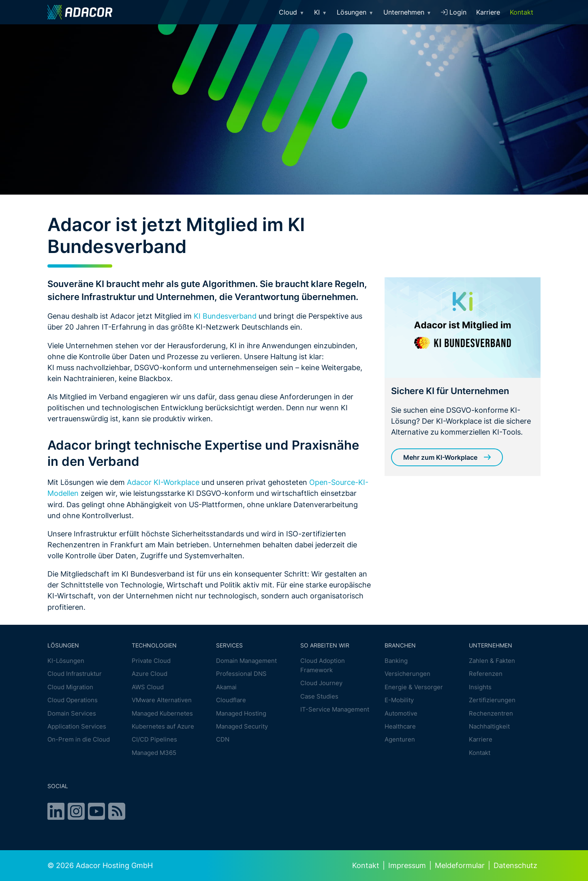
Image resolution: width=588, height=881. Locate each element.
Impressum (407, 865)
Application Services (77, 726)
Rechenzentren (491, 713)
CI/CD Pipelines (154, 740)
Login (454, 12)
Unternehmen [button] (407, 12)
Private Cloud (151, 661)
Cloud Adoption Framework (323, 665)
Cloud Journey (321, 683)
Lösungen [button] (355, 12)
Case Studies (319, 696)
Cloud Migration (70, 687)
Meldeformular (460, 865)
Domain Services (72, 713)
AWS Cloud (148, 687)
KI (321, 12)
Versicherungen (407, 674)
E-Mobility (399, 700)
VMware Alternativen (162, 700)
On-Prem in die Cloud (79, 740)
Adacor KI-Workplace (163, 482)
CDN (223, 740)
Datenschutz (515, 865)
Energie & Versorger (414, 687)
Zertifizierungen (492, 700)
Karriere (488, 12)
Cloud (292, 12)
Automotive (401, 713)
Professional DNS (241, 674)
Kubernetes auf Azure (163, 726)
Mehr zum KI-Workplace (440, 457)
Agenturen (400, 740)
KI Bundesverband (225, 316)
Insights (480, 687)
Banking (396, 661)
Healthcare (400, 726)
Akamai (226, 687)
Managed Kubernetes (162, 713)
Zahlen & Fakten (492, 661)
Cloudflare (231, 700)
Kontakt (522, 12)
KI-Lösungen (66, 661)
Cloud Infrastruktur (75, 674)
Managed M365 (154, 753)
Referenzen (486, 674)
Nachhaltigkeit (489, 726)
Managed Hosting (241, 713)
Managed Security (242, 726)
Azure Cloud (150, 674)
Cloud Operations (73, 700)
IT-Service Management (335, 709)
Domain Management (246, 661)
